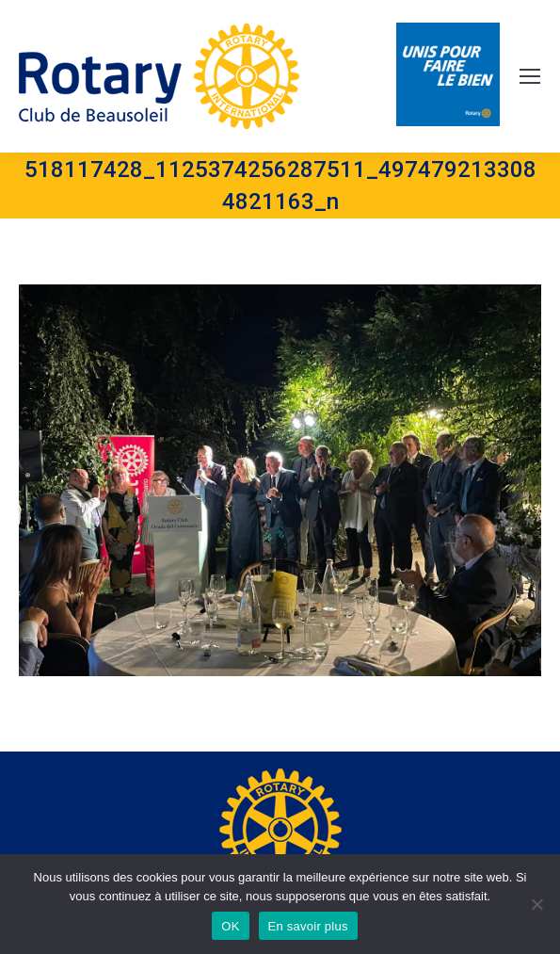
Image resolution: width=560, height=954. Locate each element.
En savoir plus (308, 926)
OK (230, 926)
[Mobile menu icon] (530, 76)
